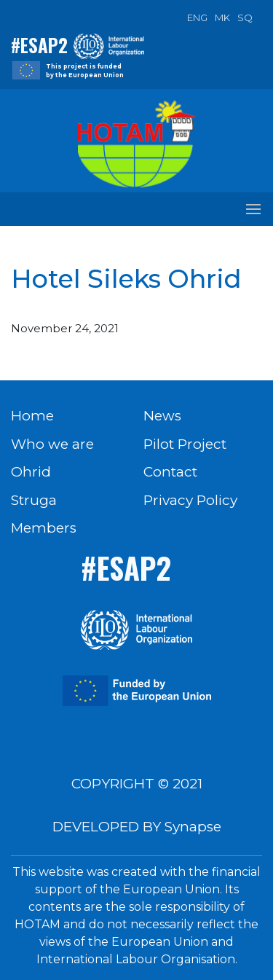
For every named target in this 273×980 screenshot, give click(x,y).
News (162, 416)
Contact (170, 472)
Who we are (52, 444)
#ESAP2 (39, 45)
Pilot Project (185, 444)
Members (44, 528)
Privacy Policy (190, 500)
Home (32, 416)
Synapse (193, 827)
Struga (34, 500)
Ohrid (31, 472)
